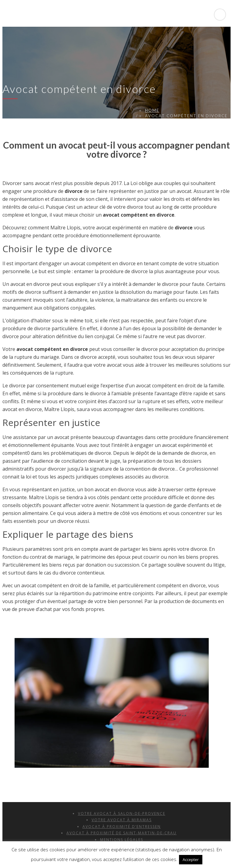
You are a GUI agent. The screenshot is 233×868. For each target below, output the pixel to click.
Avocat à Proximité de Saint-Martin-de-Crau (122, 833)
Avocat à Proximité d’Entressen (122, 827)
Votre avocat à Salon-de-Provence (122, 813)
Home (152, 110)
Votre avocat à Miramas (122, 820)
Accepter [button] (191, 859)
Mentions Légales (122, 840)
